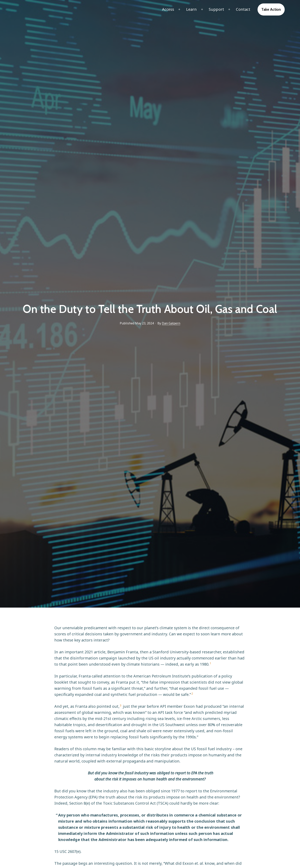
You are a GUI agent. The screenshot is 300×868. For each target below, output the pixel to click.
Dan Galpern (171, 323)
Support (216, 9)
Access (168, 9)
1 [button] (211, 663)
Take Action (271, 9)
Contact (243, 9)
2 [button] (192, 693)
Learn (192, 9)
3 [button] (121, 705)
